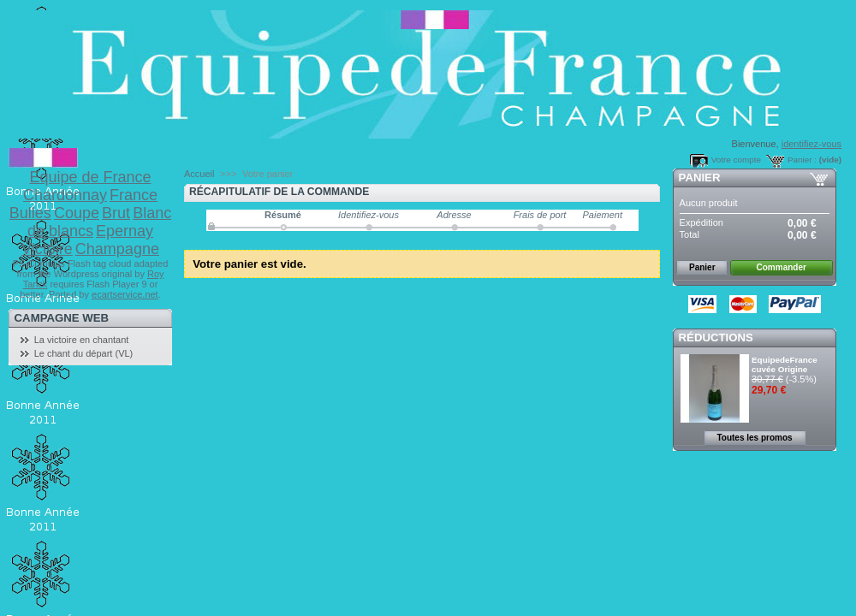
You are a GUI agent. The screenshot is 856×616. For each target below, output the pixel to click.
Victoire (47, 249)
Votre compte (736, 160)
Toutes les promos (754, 438)
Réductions (716, 338)
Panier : (802, 160)
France (134, 195)
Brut (116, 213)
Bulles (30, 213)
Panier (700, 178)
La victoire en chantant (82, 340)
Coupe (77, 213)
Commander (782, 267)
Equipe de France (90, 177)
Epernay (125, 231)
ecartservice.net (125, 294)
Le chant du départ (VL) (84, 353)
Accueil (199, 174)
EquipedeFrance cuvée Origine (785, 364)
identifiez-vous (811, 144)
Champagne (117, 249)
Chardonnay (65, 195)
